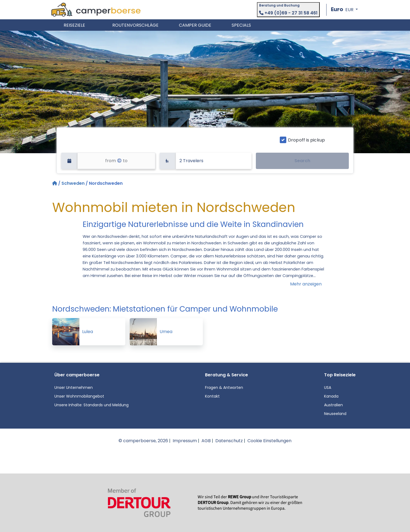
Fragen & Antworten (224, 388)
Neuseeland (335, 414)
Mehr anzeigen (306, 284)
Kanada (331, 396)
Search (302, 161)
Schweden (73, 183)
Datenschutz (229, 441)
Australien (333, 405)
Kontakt (212, 396)
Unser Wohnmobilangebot (79, 396)
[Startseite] (55, 183)
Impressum (185, 441)
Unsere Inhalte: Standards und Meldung (91, 405)
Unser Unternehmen (74, 388)
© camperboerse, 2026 (143, 441)
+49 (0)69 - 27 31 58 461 (288, 13)
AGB (206, 441)
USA (328, 388)
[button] (344, 10)
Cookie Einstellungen (269, 441)
